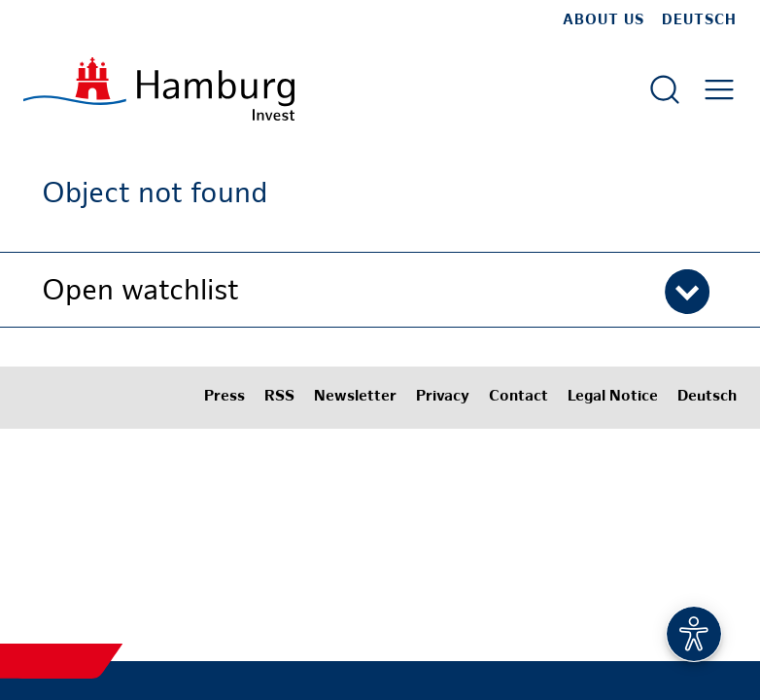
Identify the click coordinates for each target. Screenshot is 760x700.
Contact (518, 397)
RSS (279, 397)
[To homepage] (159, 89)
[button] (380, 290)
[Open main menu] (719, 89)
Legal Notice (613, 397)
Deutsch (699, 20)
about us (604, 20)
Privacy (443, 397)
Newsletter (355, 397)
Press (225, 397)
